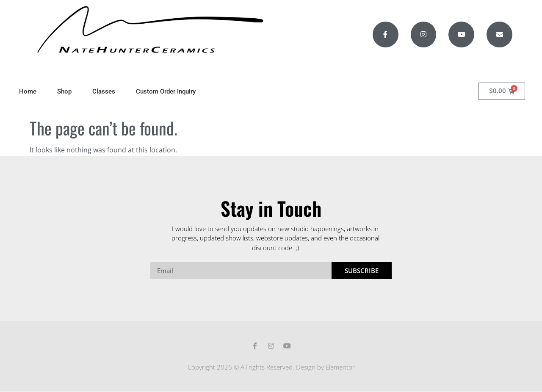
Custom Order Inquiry (166, 91)
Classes (104, 91)
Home (28, 91)
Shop (64, 91)
